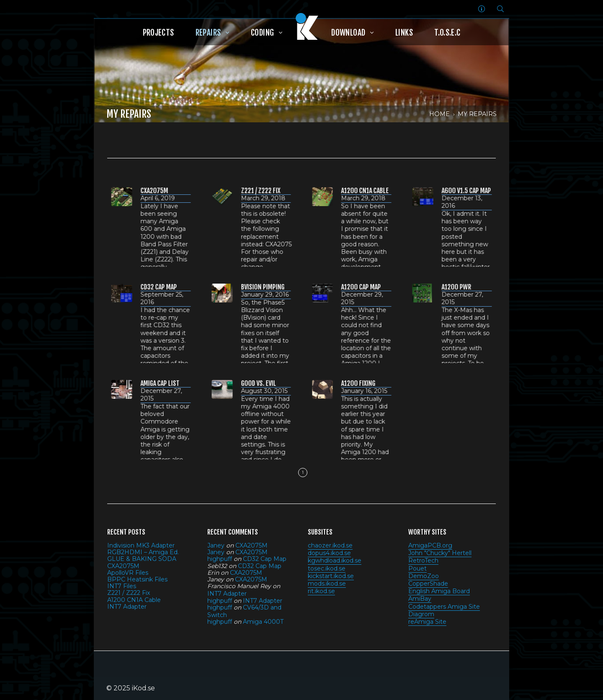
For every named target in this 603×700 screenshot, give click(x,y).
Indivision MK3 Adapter (141, 545)
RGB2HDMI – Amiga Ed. (143, 552)
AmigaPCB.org (430, 545)
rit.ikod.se (321, 591)
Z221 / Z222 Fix (129, 593)
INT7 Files (122, 586)
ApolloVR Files (128, 573)
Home (439, 114)
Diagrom (421, 614)
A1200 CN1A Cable (134, 600)
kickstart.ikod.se (331, 576)
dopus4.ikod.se (329, 553)
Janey (216, 545)
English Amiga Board (439, 591)
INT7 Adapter (127, 607)
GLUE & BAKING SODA (142, 559)
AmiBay (420, 599)
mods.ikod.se (327, 584)
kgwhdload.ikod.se (335, 561)
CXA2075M (123, 566)
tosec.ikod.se (327, 568)
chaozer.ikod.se (330, 545)
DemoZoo (424, 576)
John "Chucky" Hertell (440, 553)
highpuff (220, 559)
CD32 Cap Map (265, 559)
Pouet (417, 568)
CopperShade (428, 584)
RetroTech (423, 561)
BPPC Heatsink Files (137, 579)
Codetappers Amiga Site (444, 607)
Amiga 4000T (263, 622)
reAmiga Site (427, 622)
